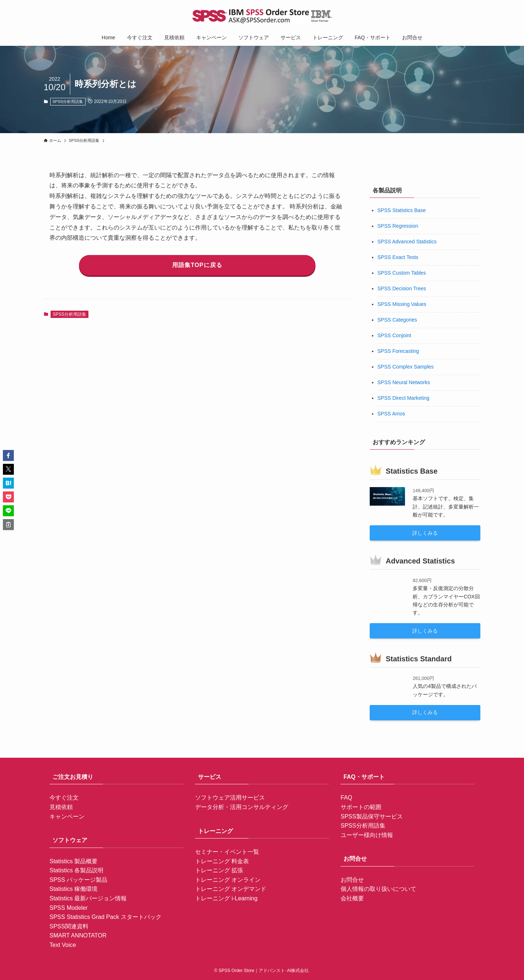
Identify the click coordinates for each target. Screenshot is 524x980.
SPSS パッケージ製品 (78, 880)
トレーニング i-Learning (226, 898)
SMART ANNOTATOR (78, 935)
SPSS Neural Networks (404, 382)
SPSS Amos (391, 414)
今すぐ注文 (64, 798)
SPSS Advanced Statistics (407, 242)
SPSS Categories (397, 320)
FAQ (346, 798)
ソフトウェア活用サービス (230, 798)
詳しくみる (425, 533)
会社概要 (352, 898)
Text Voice (63, 945)
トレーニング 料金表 (222, 861)
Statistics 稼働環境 (74, 889)
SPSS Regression (398, 226)
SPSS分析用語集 (68, 101)
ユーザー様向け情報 (367, 835)
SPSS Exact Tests (398, 257)
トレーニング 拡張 (219, 870)
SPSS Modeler (69, 908)
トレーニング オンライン (228, 880)
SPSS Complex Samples (406, 367)
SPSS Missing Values (402, 304)
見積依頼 (61, 807)
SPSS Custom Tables (402, 273)
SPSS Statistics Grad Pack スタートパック (106, 917)
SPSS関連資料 (69, 926)
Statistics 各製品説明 (76, 870)
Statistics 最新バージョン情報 (88, 898)
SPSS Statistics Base (402, 210)
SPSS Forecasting (398, 351)
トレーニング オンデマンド (231, 889)
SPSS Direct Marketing (403, 398)
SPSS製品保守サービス (372, 816)
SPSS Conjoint (394, 335)
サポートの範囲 (361, 807)
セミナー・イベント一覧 (227, 852)
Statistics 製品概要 (74, 861)
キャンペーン (67, 816)
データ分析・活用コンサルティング (242, 807)
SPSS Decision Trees (402, 288)
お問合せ (352, 880)
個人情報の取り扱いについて (378, 889)
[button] (8, 455)
